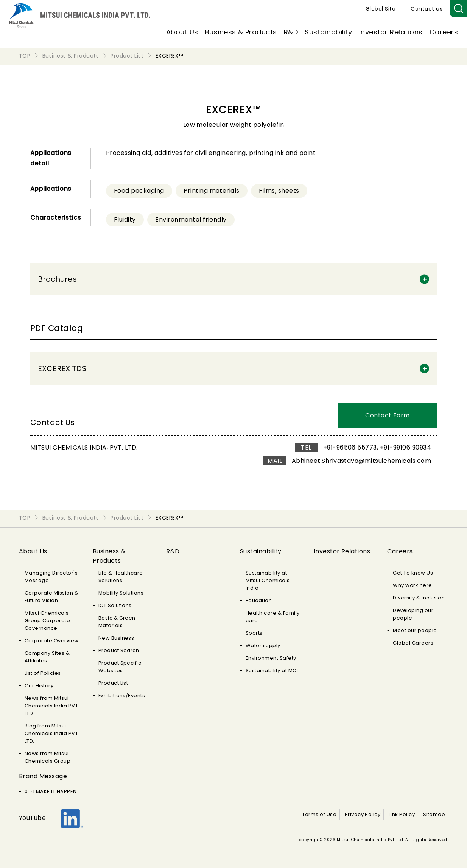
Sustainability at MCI (272, 671)
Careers (444, 32)
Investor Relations (391, 32)
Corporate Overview (52, 641)
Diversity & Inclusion (419, 598)
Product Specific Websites (120, 667)
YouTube (32, 818)
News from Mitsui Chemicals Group (47, 757)
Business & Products (241, 32)
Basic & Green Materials (117, 622)
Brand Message (43, 776)
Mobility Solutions (121, 593)
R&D (291, 32)
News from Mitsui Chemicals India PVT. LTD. (52, 706)
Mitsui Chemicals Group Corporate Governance (47, 621)
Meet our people (415, 630)
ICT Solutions (115, 605)
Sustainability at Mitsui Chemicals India (268, 580)
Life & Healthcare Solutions (121, 577)
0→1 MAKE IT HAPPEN (51, 791)
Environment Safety (271, 658)
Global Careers (413, 643)
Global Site (381, 9)
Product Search (119, 650)
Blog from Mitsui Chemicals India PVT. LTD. (52, 733)
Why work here (412, 585)
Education (259, 600)
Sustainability (328, 32)
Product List (113, 683)
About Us (182, 32)
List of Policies (43, 673)
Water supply (263, 646)
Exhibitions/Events (122, 695)
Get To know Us (413, 573)
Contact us (427, 9)
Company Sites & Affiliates (47, 657)
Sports (254, 633)
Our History (39, 686)
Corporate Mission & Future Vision (51, 597)
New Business (116, 638)
